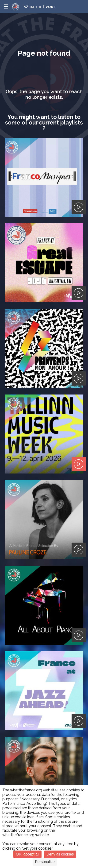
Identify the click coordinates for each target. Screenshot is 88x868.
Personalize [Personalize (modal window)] (45, 862)
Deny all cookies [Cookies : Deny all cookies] (60, 854)
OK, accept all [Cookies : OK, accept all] (27, 854)
